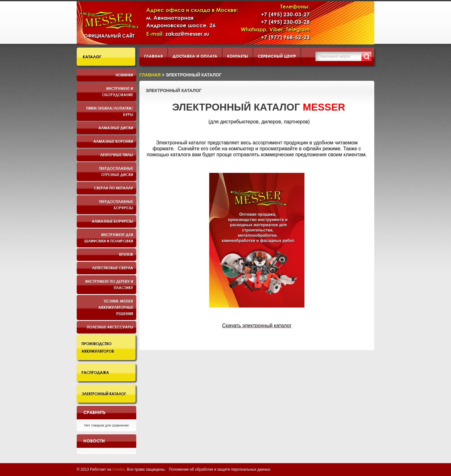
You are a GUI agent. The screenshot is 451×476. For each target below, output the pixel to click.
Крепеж (126, 254)
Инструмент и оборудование (118, 91)
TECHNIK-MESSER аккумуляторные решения (116, 307)
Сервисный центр (277, 56)
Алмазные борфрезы (112, 221)
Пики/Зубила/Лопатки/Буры (110, 111)
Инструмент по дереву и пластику (109, 284)
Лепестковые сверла (113, 268)
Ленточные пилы (117, 155)
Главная (153, 56)
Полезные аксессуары (110, 327)
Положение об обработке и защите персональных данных (220, 469)
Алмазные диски (116, 128)
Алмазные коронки (113, 141)
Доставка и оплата (195, 56)
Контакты (238, 56)
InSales (119, 469)
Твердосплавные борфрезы (116, 204)
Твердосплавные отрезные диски (116, 171)
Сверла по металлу (114, 188)
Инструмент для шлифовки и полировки (109, 238)
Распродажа (95, 372)
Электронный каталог (104, 394)
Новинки (124, 75)
